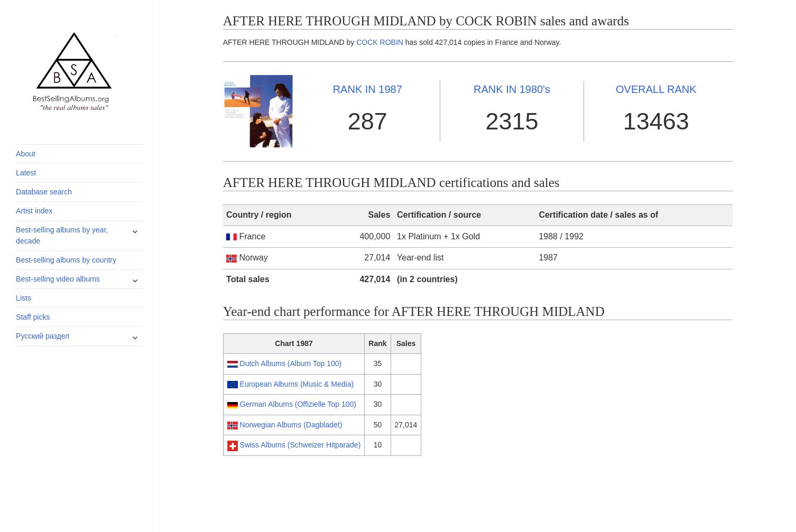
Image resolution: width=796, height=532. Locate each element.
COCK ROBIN (380, 42)
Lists (24, 298)
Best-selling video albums (58, 279)
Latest (26, 173)
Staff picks (33, 317)
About (26, 154)
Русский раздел (43, 336)
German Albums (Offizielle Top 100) (298, 404)
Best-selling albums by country (66, 260)
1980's (512, 89)
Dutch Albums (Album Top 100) (291, 363)
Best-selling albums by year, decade (62, 235)
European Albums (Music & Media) (297, 384)
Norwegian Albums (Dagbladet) (291, 425)
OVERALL (656, 89)
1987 (368, 89)
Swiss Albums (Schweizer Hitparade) (300, 445)
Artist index (34, 211)
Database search (44, 192)
